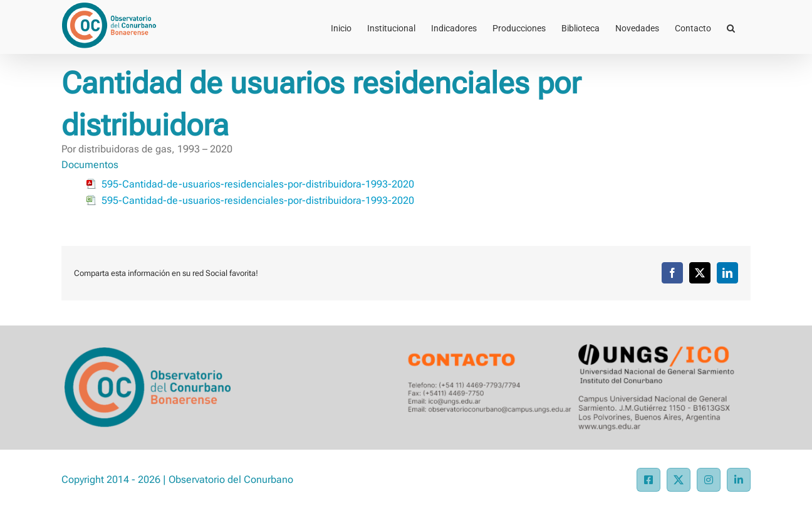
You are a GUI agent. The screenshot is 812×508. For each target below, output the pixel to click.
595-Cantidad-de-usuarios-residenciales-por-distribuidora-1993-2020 (258, 184)
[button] (731, 27)
